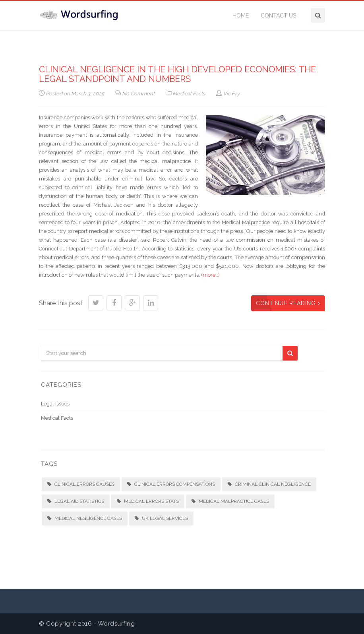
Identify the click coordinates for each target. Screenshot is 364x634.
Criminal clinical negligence (269, 484)
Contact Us (278, 16)
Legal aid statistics (76, 501)
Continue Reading (288, 303)
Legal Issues (55, 404)
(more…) (210, 275)
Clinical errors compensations (171, 484)
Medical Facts (189, 94)
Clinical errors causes (81, 484)
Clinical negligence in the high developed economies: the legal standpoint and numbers (177, 74)
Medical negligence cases (85, 518)
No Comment (135, 94)
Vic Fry (228, 94)
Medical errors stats (148, 501)
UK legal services (161, 518)
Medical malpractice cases (230, 501)
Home (241, 16)
